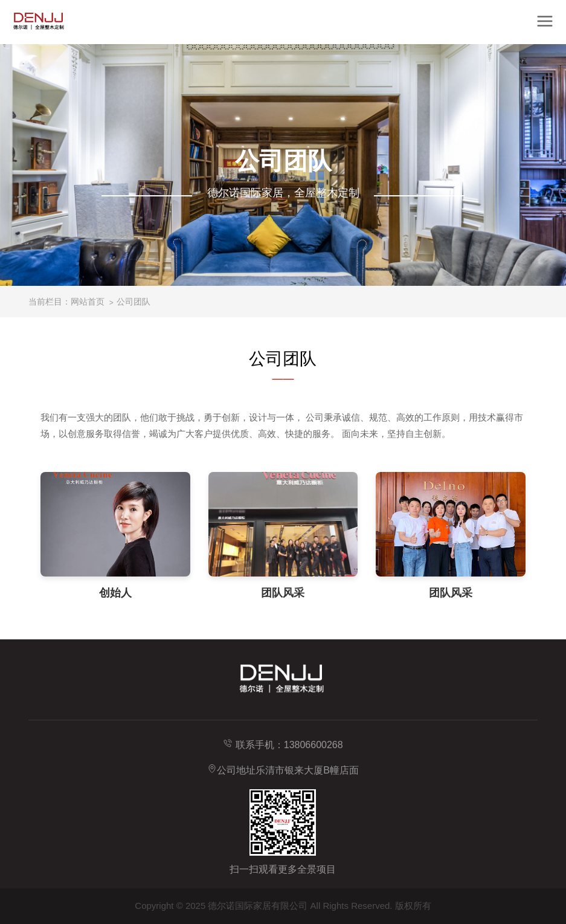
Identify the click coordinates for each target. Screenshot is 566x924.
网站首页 (88, 302)
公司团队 (133, 302)
